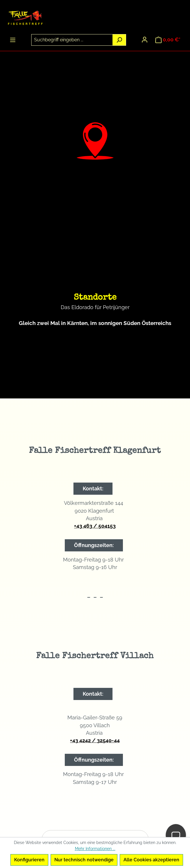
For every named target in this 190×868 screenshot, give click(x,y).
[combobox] (72, 40)
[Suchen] (119, 40)
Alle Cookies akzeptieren (151, 860)
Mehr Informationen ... (95, 849)
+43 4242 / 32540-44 (95, 740)
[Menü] (13, 40)
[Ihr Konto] (145, 40)
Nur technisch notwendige (84, 860)
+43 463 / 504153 (95, 526)
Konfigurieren (29, 860)
